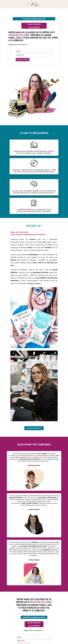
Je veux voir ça (33, 428)
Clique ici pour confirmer (23, 60)
